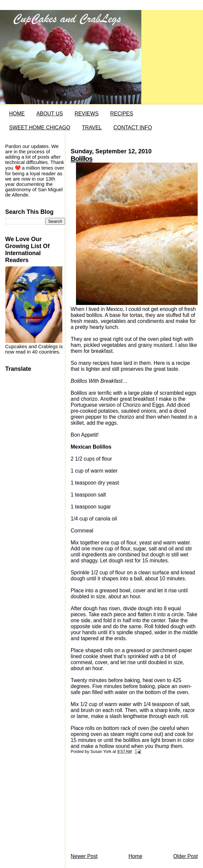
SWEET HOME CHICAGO (39, 128)
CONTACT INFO (133, 128)
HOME (17, 114)
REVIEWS (87, 114)
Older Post (186, 856)
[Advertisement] (121, 805)
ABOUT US (49, 114)
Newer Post (84, 856)
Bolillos (81, 159)
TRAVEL (92, 128)
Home (135, 856)
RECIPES (122, 114)
